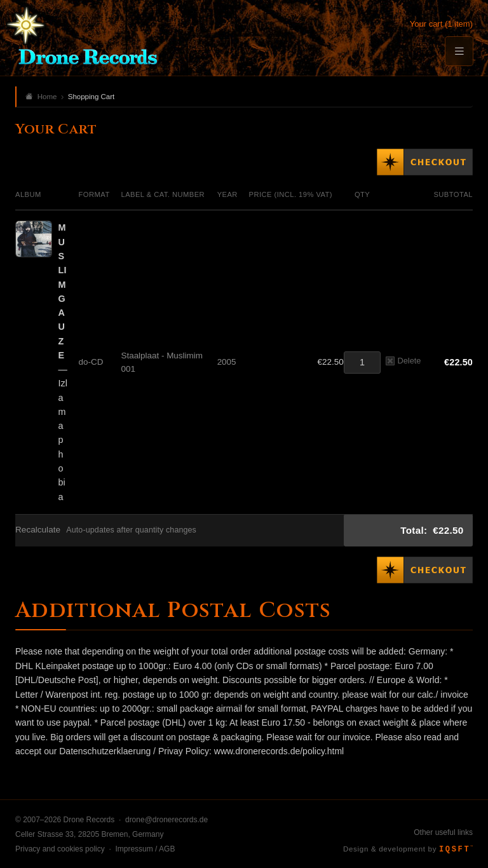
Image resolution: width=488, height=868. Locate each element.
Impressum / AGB (145, 849)
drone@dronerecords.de (166, 820)
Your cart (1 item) (441, 24)
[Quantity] (362, 363)
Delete (403, 361)
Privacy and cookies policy (60, 849)
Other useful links (443, 832)
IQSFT (456, 850)
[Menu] (459, 51)
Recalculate (38, 530)
